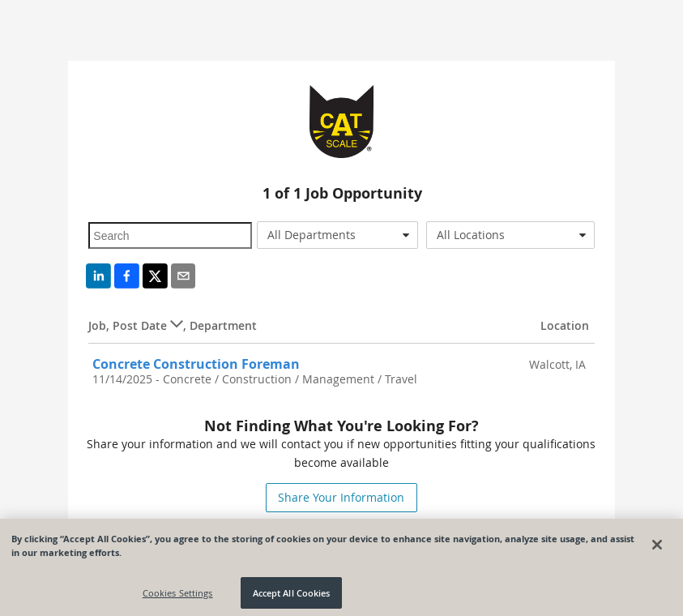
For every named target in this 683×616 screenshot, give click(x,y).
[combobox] (337, 235)
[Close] (657, 547)
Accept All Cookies (292, 595)
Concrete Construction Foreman (196, 364)
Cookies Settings (178, 595)
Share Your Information (341, 497)
